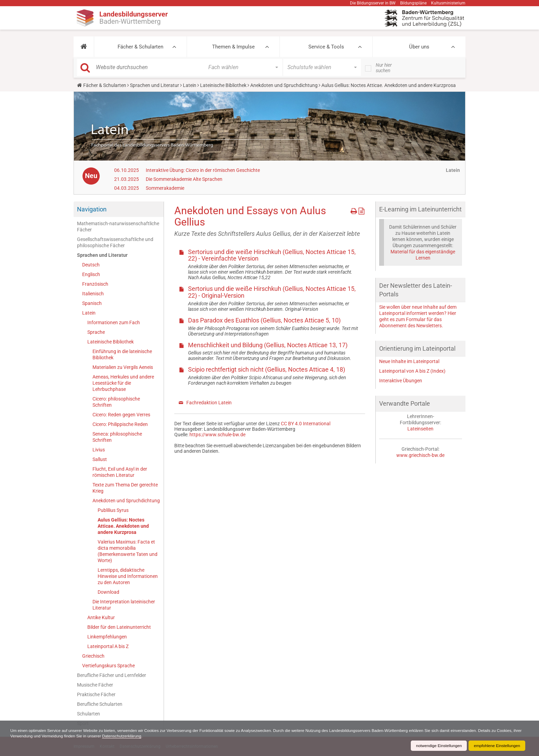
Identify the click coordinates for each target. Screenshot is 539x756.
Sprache (96, 332)
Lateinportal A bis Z (108, 646)
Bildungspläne (413, 3)
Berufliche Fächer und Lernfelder (112, 675)
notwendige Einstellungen (437, 746)
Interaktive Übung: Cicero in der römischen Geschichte (203, 170)
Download (108, 592)
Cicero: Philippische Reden (120, 424)
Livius (99, 450)
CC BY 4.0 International (306, 424)
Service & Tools (326, 47)
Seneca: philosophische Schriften (117, 437)
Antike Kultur (101, 617)
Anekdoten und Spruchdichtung (284, 85)
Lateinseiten (420, 429)
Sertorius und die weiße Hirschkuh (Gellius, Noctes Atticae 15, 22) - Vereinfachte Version (272, 255)
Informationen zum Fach (114, 322)
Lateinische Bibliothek (223, 85)
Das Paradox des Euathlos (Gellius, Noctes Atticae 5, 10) (264, 320)
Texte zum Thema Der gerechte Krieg (125, 488)
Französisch (95, 284)
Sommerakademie (165, 188)
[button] (84, 47)
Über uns (419, 47)
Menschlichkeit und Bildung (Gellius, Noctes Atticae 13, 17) (268, 345)
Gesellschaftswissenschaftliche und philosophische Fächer (115, 242)
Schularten (89, 714)
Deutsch (91, 265)
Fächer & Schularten (140, 47)
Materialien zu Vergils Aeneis (123, 367)
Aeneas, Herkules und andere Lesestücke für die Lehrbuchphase (123, 383)
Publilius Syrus (113, 510)
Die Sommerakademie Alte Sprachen (184, 179)
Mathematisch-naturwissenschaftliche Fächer (118, 227)
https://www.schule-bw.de (217, 435)
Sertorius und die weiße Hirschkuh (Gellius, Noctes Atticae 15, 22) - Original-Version (272, 292)
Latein (190, 85)
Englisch (91, 274)
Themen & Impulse (233, 47)
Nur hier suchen (384, 68)
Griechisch (93, 656)
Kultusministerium (448, 3)
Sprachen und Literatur (155, 85)
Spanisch (92, 303)
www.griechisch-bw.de (420, 455)
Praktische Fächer (96, 694)
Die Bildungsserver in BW (373, 3)
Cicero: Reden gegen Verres (121, 415)
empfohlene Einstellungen (496, 746)
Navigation (92, 209)
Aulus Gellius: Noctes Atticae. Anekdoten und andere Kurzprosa (123, 526)
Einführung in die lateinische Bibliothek (122, 354)
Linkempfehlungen (107, 637)
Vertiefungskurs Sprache (108, 666)
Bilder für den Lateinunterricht (119, 627)
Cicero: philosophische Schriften (116, 402)
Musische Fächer (95, 685)
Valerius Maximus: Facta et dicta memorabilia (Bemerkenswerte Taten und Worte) (128, 551)
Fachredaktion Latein (209, 403)
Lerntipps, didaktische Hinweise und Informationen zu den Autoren (128, 576)
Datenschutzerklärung (151, 736)
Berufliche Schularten (100, 704)
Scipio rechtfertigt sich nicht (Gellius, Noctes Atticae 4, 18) (267, 369)
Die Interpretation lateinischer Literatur (124, 605)
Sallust (100, 459)
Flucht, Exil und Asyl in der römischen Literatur (120, 472)
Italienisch (93, 294)
